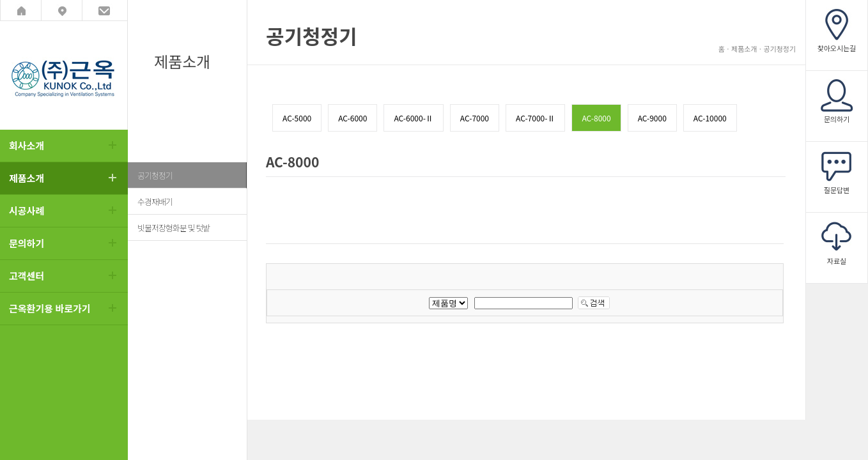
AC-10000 (710, 118)
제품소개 (27, 178)
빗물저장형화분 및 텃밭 (174, 228)
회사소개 (27, 145)
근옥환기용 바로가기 (50, 308)
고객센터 (27, 276)
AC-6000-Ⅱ (413, 118)
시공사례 (27, 211)
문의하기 (27, 243)
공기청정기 (155, 175)
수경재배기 (155, 202)
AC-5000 (297, 118)
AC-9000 (652, 118)
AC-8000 (596, 118)
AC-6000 (353, 118)
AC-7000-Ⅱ (535, 118)
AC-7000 (475, 118)
